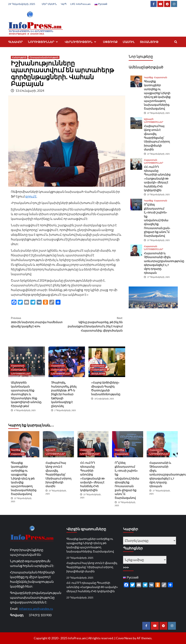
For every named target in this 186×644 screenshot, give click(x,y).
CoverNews (124, 638)
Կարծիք (148, 77)
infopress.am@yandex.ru (36, 609)
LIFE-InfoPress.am (81, 4)
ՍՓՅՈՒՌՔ (110, 42)
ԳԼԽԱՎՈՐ (15, 42)
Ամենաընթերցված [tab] (146, 67)
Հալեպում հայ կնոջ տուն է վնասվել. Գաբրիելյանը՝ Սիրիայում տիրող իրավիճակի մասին (157, 138)
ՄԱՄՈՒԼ (129, 42)
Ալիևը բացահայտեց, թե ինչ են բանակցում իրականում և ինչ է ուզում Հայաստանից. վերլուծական (95, 324)
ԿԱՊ (64, 4)
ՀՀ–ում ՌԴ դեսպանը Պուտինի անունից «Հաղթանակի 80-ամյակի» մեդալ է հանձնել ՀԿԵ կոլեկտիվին (157, 178)
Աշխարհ (149, 119)
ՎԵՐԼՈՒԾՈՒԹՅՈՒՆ (81, 42)
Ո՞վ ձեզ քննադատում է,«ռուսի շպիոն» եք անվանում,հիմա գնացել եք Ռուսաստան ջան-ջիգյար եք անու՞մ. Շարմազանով (157, 220)
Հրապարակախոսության (44, 57)
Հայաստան (18, 366)
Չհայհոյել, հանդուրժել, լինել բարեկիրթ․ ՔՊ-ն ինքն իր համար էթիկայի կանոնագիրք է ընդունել (64, 394)
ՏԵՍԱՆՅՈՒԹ (149, 42)
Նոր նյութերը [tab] (141, 56)
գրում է (31, 196)
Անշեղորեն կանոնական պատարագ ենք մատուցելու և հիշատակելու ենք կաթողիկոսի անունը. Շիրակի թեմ (26, 394)
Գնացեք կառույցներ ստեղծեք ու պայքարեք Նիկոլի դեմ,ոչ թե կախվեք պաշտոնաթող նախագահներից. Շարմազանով (24, 478)
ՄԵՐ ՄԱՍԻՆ (49, 4)
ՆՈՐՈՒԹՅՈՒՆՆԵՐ (44, 42)
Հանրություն (19, 57)
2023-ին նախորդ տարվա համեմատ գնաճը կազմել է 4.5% (39, 322)
